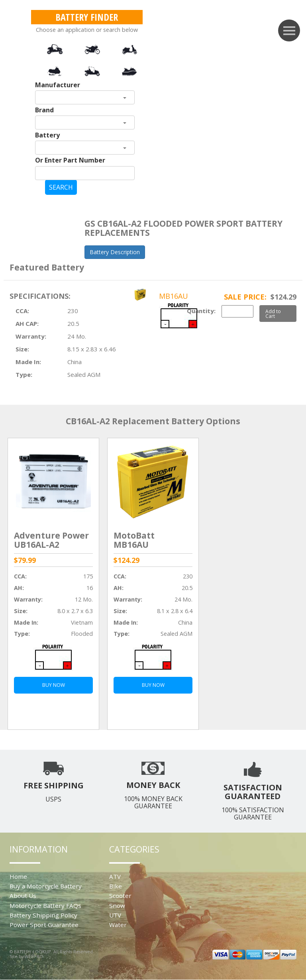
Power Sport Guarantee (44, 925)
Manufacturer (58, 85)
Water (118, 925)
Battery (47, 135)
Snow (117, 906)
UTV (115, 915)
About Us (23, 896)
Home (18, 876)
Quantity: (201, 311)
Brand (44, 110)
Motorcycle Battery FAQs (45, 906)
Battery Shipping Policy (43, 915)
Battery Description (115, 252)
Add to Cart (273, 314)
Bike (116, 886)
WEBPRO (34, 956)
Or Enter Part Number (70, 160)
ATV (115, 876)
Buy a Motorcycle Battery (46, 886)
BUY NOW (54, 685)
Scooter (120, 896)
